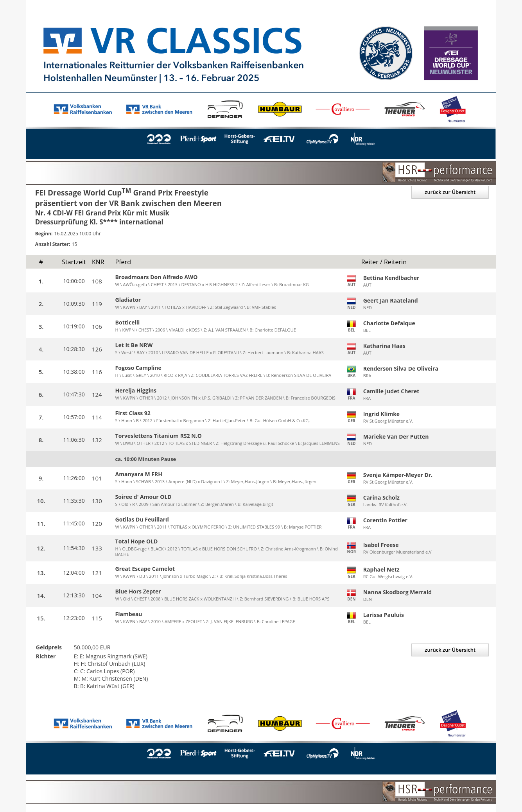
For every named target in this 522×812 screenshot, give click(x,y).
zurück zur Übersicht (450, 192)
